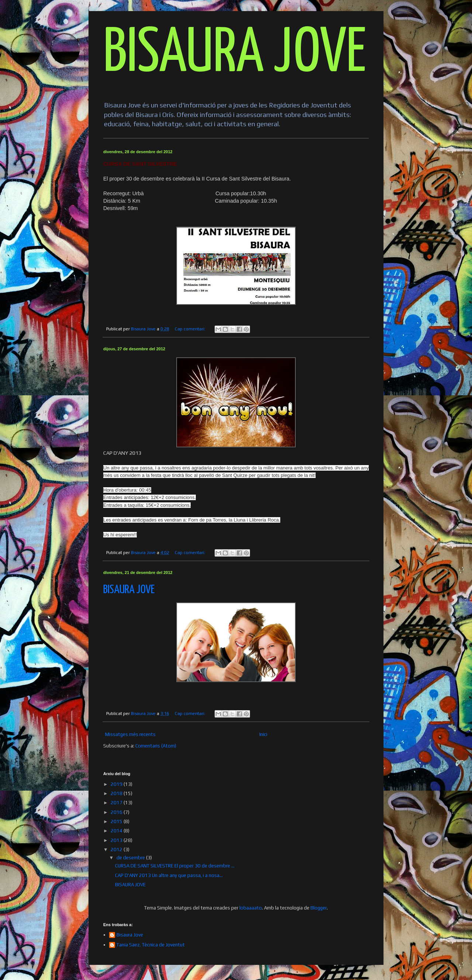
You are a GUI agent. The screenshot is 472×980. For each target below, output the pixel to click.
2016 (117, 812)
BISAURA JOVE (235, 54)
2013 (117, 840)
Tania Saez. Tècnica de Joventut (151, 945)
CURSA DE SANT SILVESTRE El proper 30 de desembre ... (175, 866)
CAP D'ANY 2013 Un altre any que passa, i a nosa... (169, 875)
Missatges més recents (130, 734)
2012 (117, 850)
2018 (117, 793)
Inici (263, 734)
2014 (117, 831)
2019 (117, 784)
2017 (117, 803)
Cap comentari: (191, 329)
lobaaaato (251, 908)
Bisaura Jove (130, 935)
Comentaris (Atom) (156, 746)
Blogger (319, 908)
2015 (117, 821)
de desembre (131, 858)
